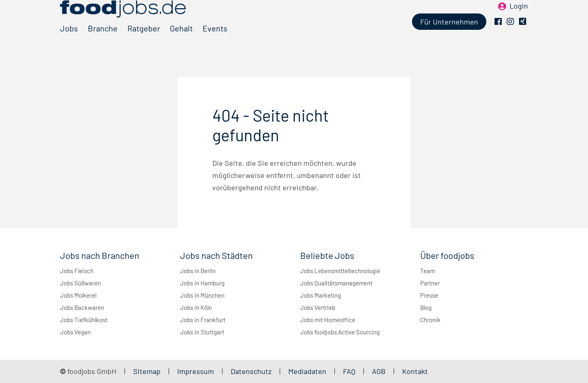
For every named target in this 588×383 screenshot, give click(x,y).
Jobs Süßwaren (80, 283)
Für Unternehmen (449, 36)
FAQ (349, 371)
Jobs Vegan (75, 332)
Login (519, 20)
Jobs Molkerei (78, 295)
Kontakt (415, 371)
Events (215, 42)
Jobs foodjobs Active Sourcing (340, 332)
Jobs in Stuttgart (202, 332)
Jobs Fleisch (77, 271)
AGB (380, 371)
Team (428, 271)
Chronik (430, 320)
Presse (429, 295)
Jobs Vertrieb (318, 307)
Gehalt (181, 42)
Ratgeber (144, 42)
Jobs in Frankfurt (203, 320)
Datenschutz (252, 371)
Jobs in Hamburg (202, 283)
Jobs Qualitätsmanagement (336, 283)
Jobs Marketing (321, 295)
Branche (103, 42)
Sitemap (147, 371)
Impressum (196, 371)
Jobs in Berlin (198, 271)
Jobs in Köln (196, 307)
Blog (426, 307)
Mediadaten (307, 371)
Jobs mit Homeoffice (328, 320)
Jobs (69, 42)
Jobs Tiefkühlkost (84, 320)
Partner (430, 283)
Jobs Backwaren (82, 307)
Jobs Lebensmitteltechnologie (340, 271)
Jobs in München (202, 295)
